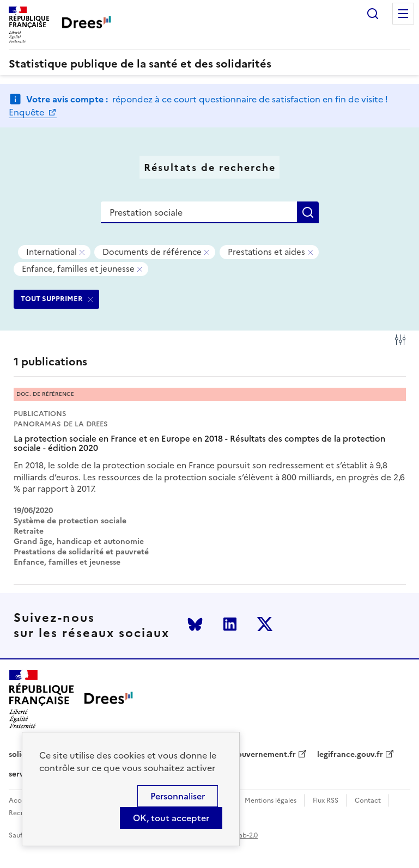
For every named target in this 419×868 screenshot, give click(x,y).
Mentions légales (271, 801)
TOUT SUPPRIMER (52, 299)
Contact (368, 801)
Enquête (28, 112)
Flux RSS (326, 801)
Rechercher (373, 14)
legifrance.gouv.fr (350, 755)
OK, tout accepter (171, 818)
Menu (403, 14)
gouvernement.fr (264, 755)
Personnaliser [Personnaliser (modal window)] (178, 796)
